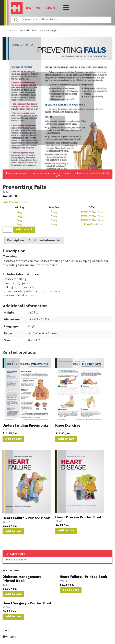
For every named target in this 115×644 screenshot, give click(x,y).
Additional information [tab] (45, 240)
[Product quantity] (7, 230)
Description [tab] (16, 240)
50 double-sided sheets (43, 334)
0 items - (14, 637)
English (33, 327)
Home (8, 30)
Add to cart (24, 230)
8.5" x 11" (34, 340)
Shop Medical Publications (27, 30)
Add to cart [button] (13, 439)
